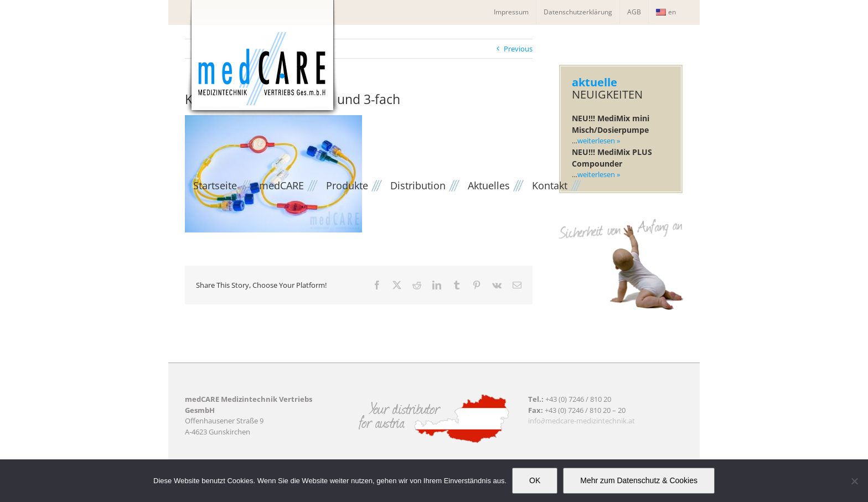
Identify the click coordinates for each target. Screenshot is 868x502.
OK (535, 480)
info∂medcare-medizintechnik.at (582, 421)
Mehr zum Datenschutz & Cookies (639, 480)
